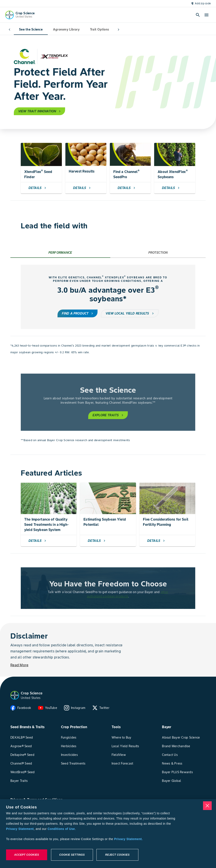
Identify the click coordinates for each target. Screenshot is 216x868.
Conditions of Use (61, 829)
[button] (15, 695)
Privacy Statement (20, 829)
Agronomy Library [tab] (58, 30)
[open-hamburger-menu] (206, 15)
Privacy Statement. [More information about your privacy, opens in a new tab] (128, 839)
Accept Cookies (26, 855)
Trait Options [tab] (91, 30)
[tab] (60, 253)
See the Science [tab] (22, 30)
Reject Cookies (117, 855)
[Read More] (19, 665)
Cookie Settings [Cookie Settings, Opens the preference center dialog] (72, 855)
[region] (108, 834)
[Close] (207, 806)
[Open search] (198, 15)
